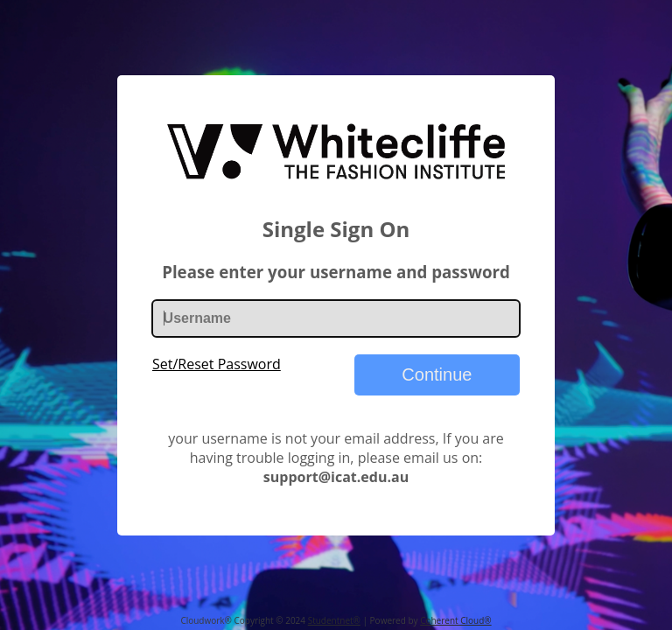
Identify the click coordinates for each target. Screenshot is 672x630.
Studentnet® (334, 620)
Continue (437, 374)
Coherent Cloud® (455, 620)
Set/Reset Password (217, 364)
